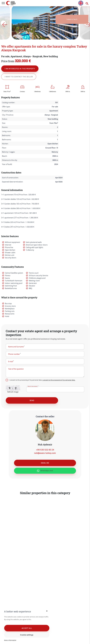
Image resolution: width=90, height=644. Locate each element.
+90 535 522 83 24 (45, 450)
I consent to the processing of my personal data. (59, 380)
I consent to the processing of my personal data (42, 380)
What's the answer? (33, 386)
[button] (26, 628)
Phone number (14, 354)
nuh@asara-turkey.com (45, 453)
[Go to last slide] (17, 23)
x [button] (45, 611)
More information (10, 640)
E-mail (11, 362)
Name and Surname (16, 347)
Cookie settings (26, 635)
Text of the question (16, 369)
